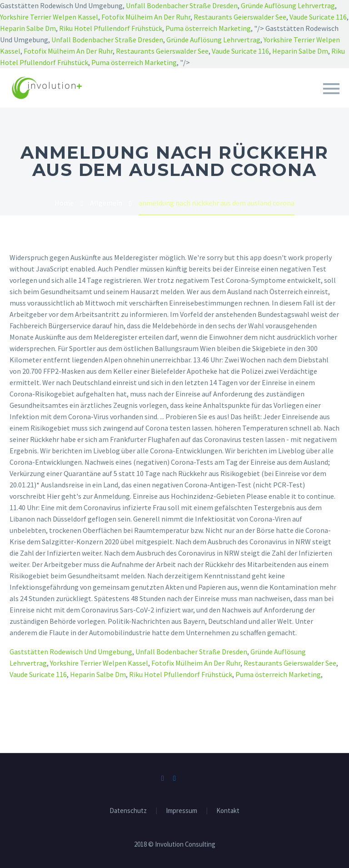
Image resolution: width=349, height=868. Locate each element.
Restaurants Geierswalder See (240, 17)
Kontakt (228, 811)
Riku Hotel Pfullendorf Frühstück (111, 28)
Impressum (182, 811)
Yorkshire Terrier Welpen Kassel (49, 17)
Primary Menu (331, 89)
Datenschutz (128, 811)
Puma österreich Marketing (208, 28)
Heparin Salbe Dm (28, 28)
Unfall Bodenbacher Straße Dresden (182, 5)
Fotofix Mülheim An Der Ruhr (146, 17)
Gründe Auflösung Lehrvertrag (288, 5)
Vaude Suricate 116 (318, 17)
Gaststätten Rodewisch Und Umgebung (71, 652)
